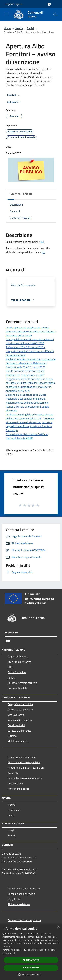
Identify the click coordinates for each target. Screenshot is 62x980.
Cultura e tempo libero (20, 709)
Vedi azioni (15, 102)
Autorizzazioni (16, 783)
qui (42, 242)
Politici (11, 678)
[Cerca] (55, 14)
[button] (31, 975)
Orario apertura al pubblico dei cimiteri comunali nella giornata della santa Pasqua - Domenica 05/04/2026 (31, 331)
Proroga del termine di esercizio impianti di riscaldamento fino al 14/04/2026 (30, 341)
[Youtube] (8, 641)
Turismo (12, 736)
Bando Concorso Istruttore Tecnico (25, 371)
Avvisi (30, 28)
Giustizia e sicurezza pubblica (24, 762)
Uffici (10, 667)
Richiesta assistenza (19, 904)
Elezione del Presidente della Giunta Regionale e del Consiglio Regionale (26, 397)
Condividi (14, 95)
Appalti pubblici (16, 725)
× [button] (58, 927)
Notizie (12, 805)
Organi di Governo (18, 656)
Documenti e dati (17, 688)
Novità (19, 28)
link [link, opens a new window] (14, 953)
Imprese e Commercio (20, 720)
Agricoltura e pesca (18, 789)
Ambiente (13, 773)
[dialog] (31, 952)
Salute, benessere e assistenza (25, 778)
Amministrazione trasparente (24, 920)
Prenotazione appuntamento (24, 888)
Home (7, 28)
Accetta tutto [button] (31, 960)
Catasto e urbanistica (20, 731)
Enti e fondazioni (17, 672)
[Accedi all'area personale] (49, 4)
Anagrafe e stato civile (20, 704)
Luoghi (11, 830)
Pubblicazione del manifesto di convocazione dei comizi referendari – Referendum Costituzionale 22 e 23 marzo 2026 (31, 363)
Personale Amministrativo (22, 683)
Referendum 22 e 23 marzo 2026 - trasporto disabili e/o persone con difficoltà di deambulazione (30, 351)
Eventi (11, 835)
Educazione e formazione (22, 757)
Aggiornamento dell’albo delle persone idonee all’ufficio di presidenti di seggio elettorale (28, 407)
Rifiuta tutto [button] (31, 968)
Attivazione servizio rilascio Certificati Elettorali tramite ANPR (27, 436)
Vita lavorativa (16, 715)
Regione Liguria (14, 4)
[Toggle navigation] (7, 14)
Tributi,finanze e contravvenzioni (26, 768)
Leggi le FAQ (15, 899)
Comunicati (14, 810)
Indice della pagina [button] (21, 194)
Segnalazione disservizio (21, 894)
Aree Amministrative (19, 662)
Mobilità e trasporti (18, 741)
